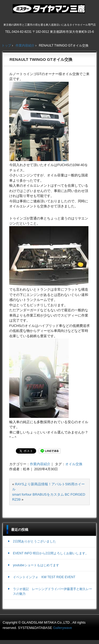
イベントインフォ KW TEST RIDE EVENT (44, 577)
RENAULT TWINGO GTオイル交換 (41, 59)
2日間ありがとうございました (34, 541)
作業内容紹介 (40, 464)
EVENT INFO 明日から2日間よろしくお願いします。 (51, 553)
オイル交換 (74, 464)
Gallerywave (63, 628)
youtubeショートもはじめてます (36, 565)
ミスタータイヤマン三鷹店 (49, 11)
